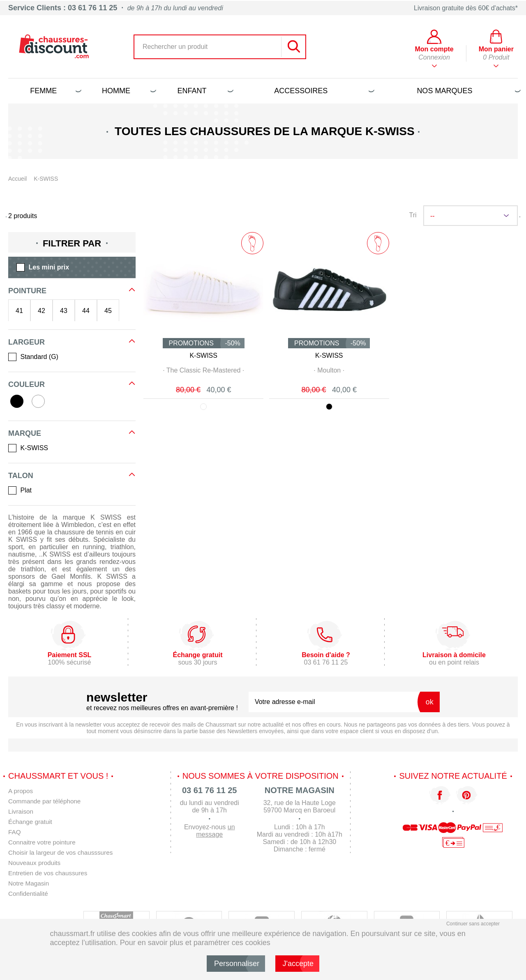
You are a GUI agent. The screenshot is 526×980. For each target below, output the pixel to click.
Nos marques (467, 91)
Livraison (21, 811)
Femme (54, 91)
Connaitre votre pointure (44, 842)
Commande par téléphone (46, 801)
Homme (128, 91)
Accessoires (323, 91)
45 (108, 311)
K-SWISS (203, 355)
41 (19, 311)
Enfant (204, 91)
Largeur (27, 342)
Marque (25, 433)
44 (86, 311)
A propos (21, 791)
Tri (413, 215)
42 (42, 311)
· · (204, 370)
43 (64, 311)
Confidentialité (29, 894)
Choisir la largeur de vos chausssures (63, 852)
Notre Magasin (30, 883)
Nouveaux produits (36, 863)
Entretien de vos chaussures (50, 873)
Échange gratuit (31, 822)
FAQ (15, 832)
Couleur (27, 384)
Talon (21, 476)
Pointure (27, 291)
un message (215, 831)
